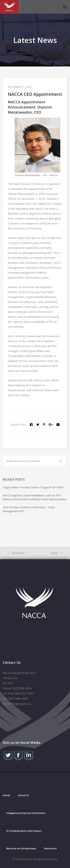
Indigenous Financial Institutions (26, 813)
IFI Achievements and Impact (24, 831)
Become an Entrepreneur (21, 848)
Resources (50, 848)
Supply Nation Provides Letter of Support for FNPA (33, 487)
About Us (23, 795)
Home (6, 795)
